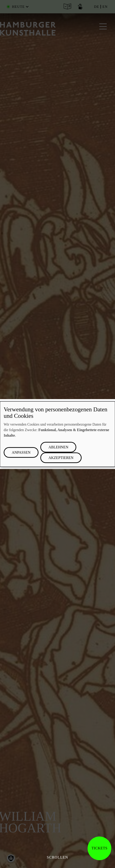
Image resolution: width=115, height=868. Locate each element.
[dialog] (57, 434)
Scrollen (57, 857)
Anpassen (21, 452)
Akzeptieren (61, 458)
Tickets (99, 848)
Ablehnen (58, 447)
